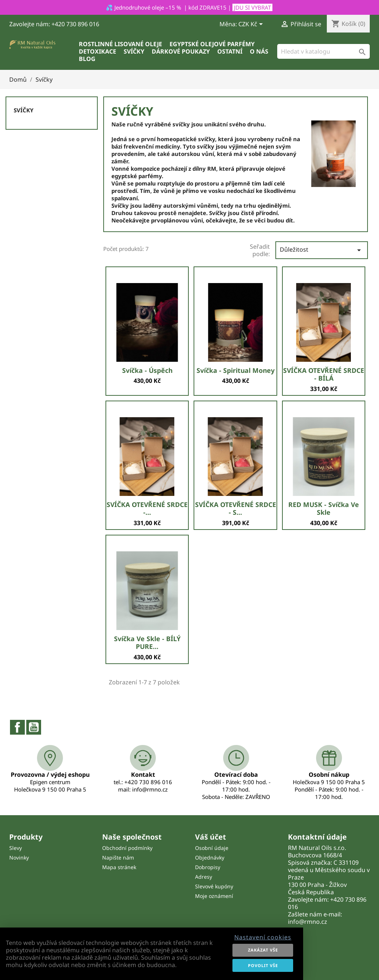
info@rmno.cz (308, 922)
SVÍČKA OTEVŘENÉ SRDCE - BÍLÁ (324, 374)
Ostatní (230, 51)
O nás (259, 51)
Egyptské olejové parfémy (212, 44)
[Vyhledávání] (323, 51)
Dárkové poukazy (181, 51)
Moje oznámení (214, 896)
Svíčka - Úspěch (147, 370)
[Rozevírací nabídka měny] (252, 25)
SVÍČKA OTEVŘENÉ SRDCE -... (147, 508)
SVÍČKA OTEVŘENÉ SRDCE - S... (236, 508)
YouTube (34, 727)
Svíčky (134, 51)
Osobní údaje (212, 848)
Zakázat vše (263, 950)
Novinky (19, 857)
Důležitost (322, 250)
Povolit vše (263, 965)
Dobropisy (208, 867)
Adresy (204, 877)
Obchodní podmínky (127, 848)
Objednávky (210, 857)
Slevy (16, 848)
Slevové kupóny (214, 886)
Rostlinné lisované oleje (120, 44)
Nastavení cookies (263, 937)
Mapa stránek (119, 867)
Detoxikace (98, 51)
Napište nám (118, 857)
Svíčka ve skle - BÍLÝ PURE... (147, 643)
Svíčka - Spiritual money (236, 370)
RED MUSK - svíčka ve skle (324, 508)
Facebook (17, 727)
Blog (87, 59)
